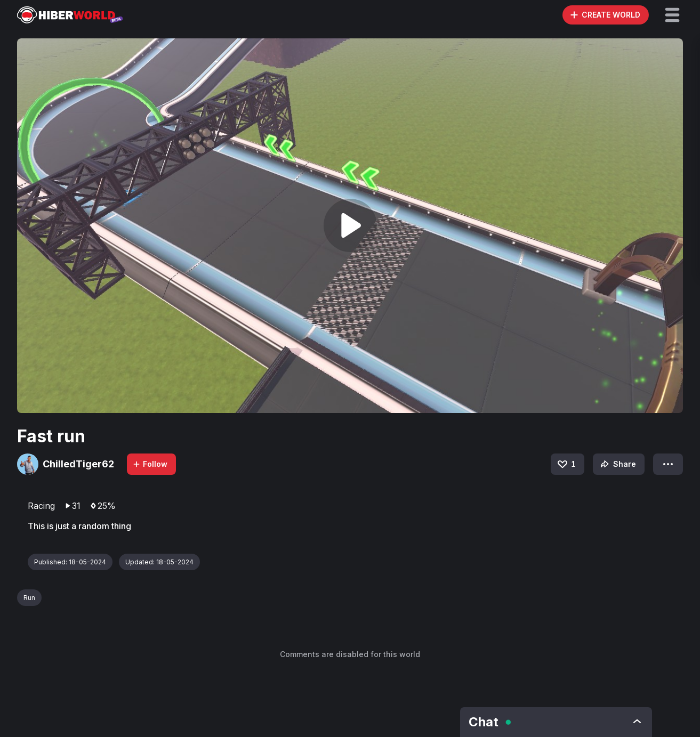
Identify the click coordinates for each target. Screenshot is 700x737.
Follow (150, 464)
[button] (672, 15)
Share (617, 464)
